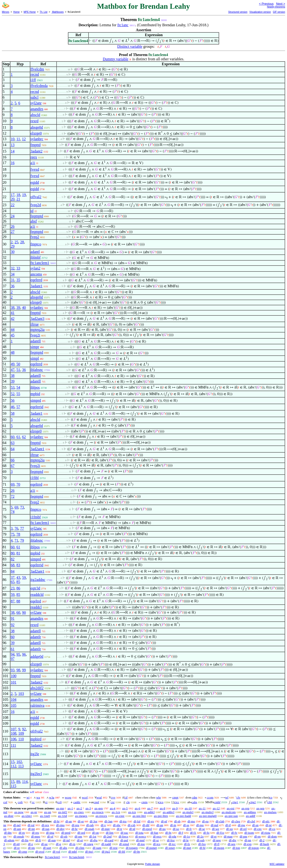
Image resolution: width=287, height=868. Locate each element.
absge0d (37, 127)
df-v (103, 825)
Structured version (238, 12)
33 (18, 268)
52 (13, 394)
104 (13, 700)
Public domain (152, 864)
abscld (35, 115)
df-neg (217, 840)
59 (24, 578)
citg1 (235, 802)
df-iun (46, 829)
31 (13, 280)
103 (21, 694)
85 (18, 582)
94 (13, 654)
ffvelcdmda (39, 86)
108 (13, 733)
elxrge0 (36, 133)
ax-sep (260, 808)
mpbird (36, 739)
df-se (202, 829)
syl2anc (36, 528)
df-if (228, 825)
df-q (58, 844)
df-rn (22, 833)
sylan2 (35, 268)
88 (18, 601)
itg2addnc (38, 580)
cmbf (217, 802)
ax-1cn (116, 812)
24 (13, 216)
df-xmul (124, 844)
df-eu (205, 821)
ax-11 (202, 808)
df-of (50, 836)
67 (13, 466)
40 (24, 308)
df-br (75, 829)
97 (13, 659)
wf (227, 797)
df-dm (8, 833)
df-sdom (9, 840)
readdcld (37, 595)
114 (25, 782)
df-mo (191, 821)
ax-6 (138, 808)
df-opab (89, 829)
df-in (173, 825)
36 (13, 286)
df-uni (17, 829)
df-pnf (124, 840)
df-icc (172, 844)
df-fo (206, 833)
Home (16, 12)
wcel (85, 797)
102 (19, 762)
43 (18, 578)
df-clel (251, 821)
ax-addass (250, 812)
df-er (214, 836)
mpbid (35, 394)
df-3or (94, 821)
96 (24, 654)
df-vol (56, 852)
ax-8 (162, 808)
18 (18, 195)
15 (13, 762)
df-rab (90, 825)
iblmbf (36, 257)
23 (13, 588)
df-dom (272, 836)
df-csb (132, 825)
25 (16, 242)
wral (99, 797)
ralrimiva (38, 705)
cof (5, 802)
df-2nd (108, 836)
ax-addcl (149, 812)
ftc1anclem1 (40, 263)
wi (28, 797)
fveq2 (35, 237)
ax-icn (132, 812)
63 (13, 443)
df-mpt (105, 829)
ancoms (36, 274)
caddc (77, 802)
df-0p (137, 852)
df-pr (269, 825)
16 (13, 163)
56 (13, 400)
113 (21, 766)
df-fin (25, 840)
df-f (181, 833)
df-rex (45, 825)
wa (38, 797)
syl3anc (36, 764)
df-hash (264, 844)
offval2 (36, 197)
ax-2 (79, 808)
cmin (145, 802)
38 (13, 308)
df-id (132, 829)
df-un (160, 825)
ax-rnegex (81, 816)
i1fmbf (36, 517)
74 (13, 512)
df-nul (215, 825)
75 (13, 534)
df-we (216, 829)
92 (13, 625)
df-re (17, 848)
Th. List (44, 12)
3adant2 (37, 151)
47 (13, 370)
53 (13, 387)
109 (21, 733)
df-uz (44, 844)
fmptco (36, 244)
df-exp (247, 844)
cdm (194, 797)
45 (13, 335)
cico (161, 802)
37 (13, 578)
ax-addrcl (169, 812)
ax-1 (70, 808)
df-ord (81, 833)
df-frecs (123, 836)
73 (22, 507)
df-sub (201, 840)
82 (13, 559)
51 (18, 370)
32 (13, 268)
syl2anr (36, 103)
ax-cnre (120, 816)
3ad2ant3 (38, 319)
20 (13, 199)
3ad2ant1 (38, 449)
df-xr (156, 840)
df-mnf (140, 840)
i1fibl (35, 478)
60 (13, 437)
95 (18, 654)
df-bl (202, 848)
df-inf (66, 840)
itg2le (35, 754)
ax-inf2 (63, 812)
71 (16, 540)
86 (18, 588)
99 (24, 670)
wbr (159, 797)
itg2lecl (36, 774)
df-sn (255, 825)
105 (13, 705)
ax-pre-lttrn (161, 816)
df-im (31, 848)
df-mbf (73, 852)
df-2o (200, 836)
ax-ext (230, 808)
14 (13, 151)
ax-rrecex (101, 816)
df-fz (187, 844)
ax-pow (19, 812)
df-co (272, 829)
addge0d (37, 656)
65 (13, 582)
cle (128, 802)
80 (13, 553)
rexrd (35, 121)
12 (24, 139)
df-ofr (64, 836)
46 (13, 407)
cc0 (59, 802)
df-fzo (202, 844)
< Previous (266, 4)
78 (18, 534)
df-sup (52, 840)
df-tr (119, 829)
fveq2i (35, 335)
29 (13, 246)
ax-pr (34, 812)
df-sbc (117, 825)
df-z (30, 844)
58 (13, 413)
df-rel (243, 829)
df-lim (110, 833)
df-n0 (16, 844)
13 (13, 145)
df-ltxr (171, 840)
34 (13, 274)
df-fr (189, 829)
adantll (36, 341)
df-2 (262, 840)
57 (18, 407)
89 (18, 782)
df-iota (139, 833)
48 (13, 352)
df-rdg (172, 836)
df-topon (254, 848)
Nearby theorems (276, 7)
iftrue (35, 324)
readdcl (36, 607)
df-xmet (170, 848)
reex (34, 157)
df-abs (63, 848)
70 (18, 484)
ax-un (48, 812)
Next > (281, 4)
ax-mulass (270, 812)
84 (13, 571)
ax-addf (251, 816)
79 (22, 540)
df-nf (164, 821)
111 (13, 745)
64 (13, 449)
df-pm (243, 836)
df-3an (108, 821)
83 (18, 565)
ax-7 (150, 808)
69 (13, 484)
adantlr (36, 637)
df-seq (232, 844)
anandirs (37, 109)
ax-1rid (62, 816)
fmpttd (36, 145)
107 (13, 729)
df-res (35, 833)
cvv (113, 797)
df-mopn (219, 848)
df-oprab (19, 836)
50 (18, 364)
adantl (35, 252)
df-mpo (35, 836)
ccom (210, 797)
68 (13, 565)
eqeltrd (36, 601)
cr (46, 802)
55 (18, 394)
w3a (52, 797)
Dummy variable (115, 59)
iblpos (35, 387)
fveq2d (36, 205)
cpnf (96, 802)
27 (13, 232)
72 (13, 496)
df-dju (94, 840)
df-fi (38, 840)
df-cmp (23, 852)
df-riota (266, 833)
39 (18, 308)
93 (13, 670)
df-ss (186, 825)
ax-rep (245, 808)
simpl (35, 358)
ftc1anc (123, 25)
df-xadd (106, 844)
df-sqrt (47, 848)
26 (13, 226)
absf (34, 221)
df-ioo (141, 844)
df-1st (93, 836)
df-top (236, 848)
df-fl (217, 844)
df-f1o (220, 833)
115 (13, 786)
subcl (35, 97)
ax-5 (125, 808)
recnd (35, 74)
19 (24, 195)
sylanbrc (37, 139)
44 (13, 329)
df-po (162, 829)
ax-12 (216, 808)
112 (13, 766)
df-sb (177, 821)
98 (18, 670)
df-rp (72, 844)
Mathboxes (57, 12)
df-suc (124, 833)
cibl (270, 802)
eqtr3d (35, 588)
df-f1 (193, 833)
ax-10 (188, 808)
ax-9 (175, 808)
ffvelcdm (37, 69)
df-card (109, 840)
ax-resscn (98, 812)
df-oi (80, 840)
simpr (35, 347)
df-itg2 (106, 852)
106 (13, 739)
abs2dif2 (37, 688)
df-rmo (60, 825)
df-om (78, 836)
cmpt (175, 797)
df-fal (137, 821)
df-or (81, 821)
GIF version (279, 12)
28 (22, 242)
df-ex (151, 821)
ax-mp (60, 808)
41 (13, 313)
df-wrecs (140, 836)
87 (13, 601)
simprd (36, 400)
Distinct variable (130, 46)
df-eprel (147, 829)
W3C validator (277, 864)
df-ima (50, 833)
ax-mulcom (229, 812)
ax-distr (9, 816)
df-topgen (132, 848)
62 (24, 437)
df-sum (97, 848)
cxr (113, 802)
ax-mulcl (188, 812)
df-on (95, 833)
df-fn (168, 833)
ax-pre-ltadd (184, 816)
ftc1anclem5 (52, 857)
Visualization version (260, 12)
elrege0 (36, 302)
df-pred (66, 833)
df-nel (17, 825)
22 (13, 205)
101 (13, 682)
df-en (257, 836)
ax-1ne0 (45, 816)
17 (13, 195)
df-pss (200, 825)
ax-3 (88, 808)
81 (18, 553)
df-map (228, 836)
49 (13, 364)
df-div (233, 840)
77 (22, 528)
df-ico (157, 844)
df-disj (60, 829)
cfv (238, 797)
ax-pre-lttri (139, 816)
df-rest (114, 848)
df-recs (157, 836)
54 (18, 387)
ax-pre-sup (231, 816)
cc (33, 802)
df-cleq (236, 821)
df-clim (80, 848)
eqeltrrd (36, 280)
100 (13, 676)
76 (16, 528)
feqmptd (37, 216)
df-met (187, 848)
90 (24, 613)
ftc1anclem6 (77, 857)
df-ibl (122, 852)
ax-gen (99, 808)
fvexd (35, 169)
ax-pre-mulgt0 (208, 816)
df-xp (230, 829)
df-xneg (88, 844)
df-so (176, 829)
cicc (177, 802)
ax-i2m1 (27, 816)
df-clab (220, 821)
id (32, 211)
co (271, 797)
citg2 (253, 802)
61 (18, 437)
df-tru (123, 821)
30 (13, 252)
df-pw (241, 825)
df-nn (248, 840)
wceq (68, 797)
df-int (31, 829)
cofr (20, 802)
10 (13, 139)
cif (126, 797)
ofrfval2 (37, 731)
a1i (33, 163)
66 (13, 460)
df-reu (75, 825)
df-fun (154, 833)
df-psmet (151, 848)
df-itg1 (89, 852)
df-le (186, 840)
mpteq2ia (38, 329)
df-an (68, 821)
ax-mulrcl (208, 812)
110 (21, 739)
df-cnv (258, 829)
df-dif (146, 825)
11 (18, 139)
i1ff (33, 80)
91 (13, 618)
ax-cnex (79, 812)
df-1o (187, 836)
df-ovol (40, 852)
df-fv (234, 833)
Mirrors (6, 12)
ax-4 (113, 808)
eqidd (35, 182)
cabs (194, 802)
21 (18, 199)
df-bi (56, 821)
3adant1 (37, 286)
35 (18, 280)
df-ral (31, 825)
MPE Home (30, 12)
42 (13, 319)
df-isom (249, 833)
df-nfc (266, 821)
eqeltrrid (37, 407)
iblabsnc (37, 370)
